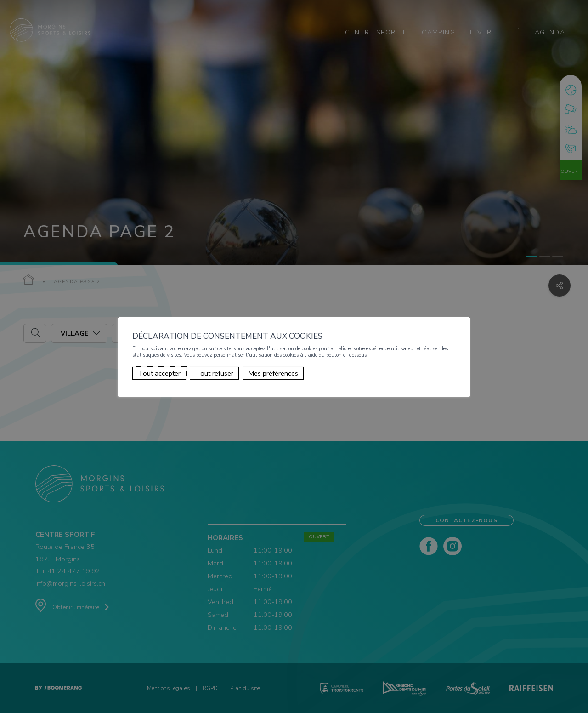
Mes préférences (273, 373)
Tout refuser (215, 373)
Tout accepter (159, 373)
